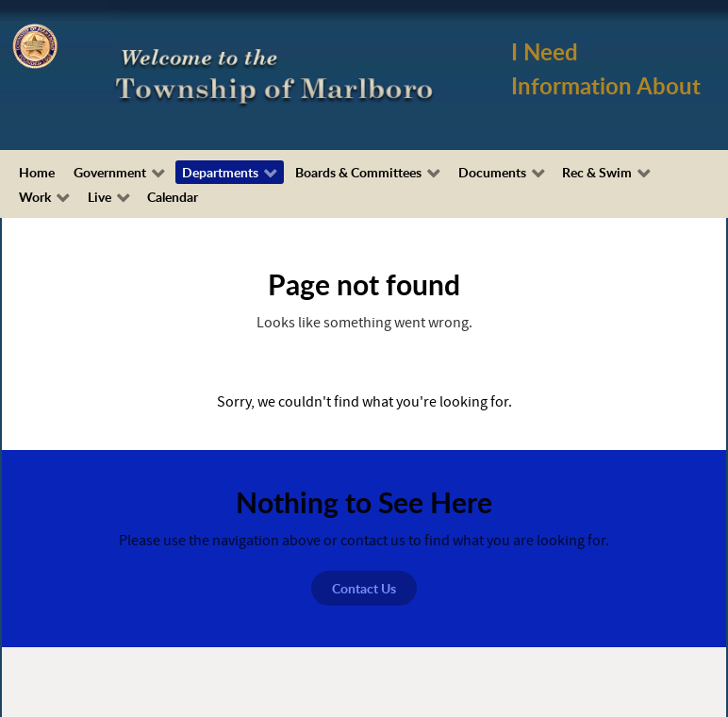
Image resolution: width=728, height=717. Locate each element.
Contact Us (364, 588)
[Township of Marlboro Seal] (35, 45)
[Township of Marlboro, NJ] (278, 75)
